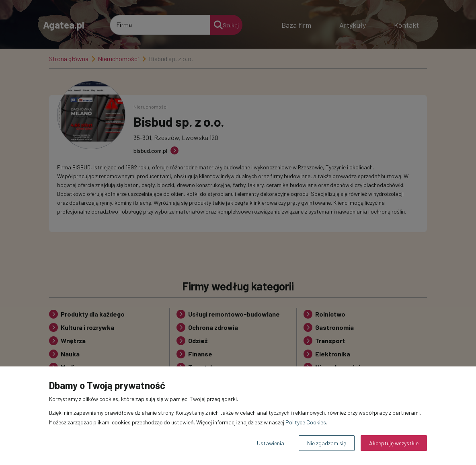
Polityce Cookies (306, 422)
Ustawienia (271, 443)
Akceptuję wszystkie (394, 443)
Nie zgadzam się (327, 443)
